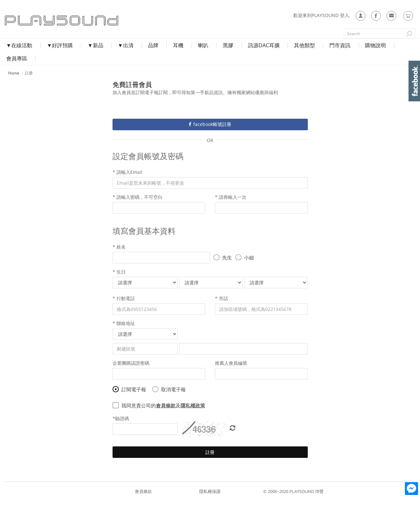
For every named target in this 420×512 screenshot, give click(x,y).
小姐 (245, 256)
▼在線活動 (24, 56)
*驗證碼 (121, 417)
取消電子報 (169, 388)
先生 (223, 256)
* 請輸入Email (127, 171)
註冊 (210, 451)
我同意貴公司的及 (161, 404)
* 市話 (221, 297)
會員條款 (143, 488)
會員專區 (399, 56)
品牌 (152, 56)
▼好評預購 (63, 56)
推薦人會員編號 (231, 362)
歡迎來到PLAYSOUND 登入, (322, 15)
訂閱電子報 (129, 388)
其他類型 (297, 56)
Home (14, 71)
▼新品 (97, 56)
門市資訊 (331, 56)
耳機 (176, 56)
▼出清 (126, 56)
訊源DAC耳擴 (257, 56)
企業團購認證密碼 (131, 362)
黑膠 (223, 56)
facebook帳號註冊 (210, 123)
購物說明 (365, 56)
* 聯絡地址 (124, 322)
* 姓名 (119, 246)
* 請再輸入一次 (231, 196)
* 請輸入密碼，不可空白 (137, 196)
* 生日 (119, 270)
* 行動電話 (124, 297)
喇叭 (199, 56)
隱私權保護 (210, 488)
